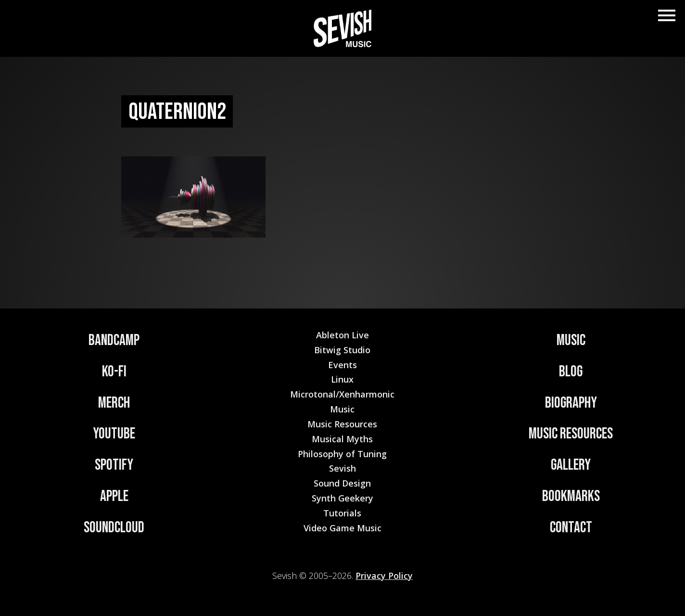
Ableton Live (342, 335)
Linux (342, 379)
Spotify (114, 465)
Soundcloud (114, 528)
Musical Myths (342, 439)
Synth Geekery (342, 498)
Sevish (342, 468)
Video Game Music (342, 528)
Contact (571, 528)
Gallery (571, 465)
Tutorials (342, 513)
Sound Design (342, 483)
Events (342, 365)
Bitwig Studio (342, 350)
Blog (571, 372)
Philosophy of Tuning (342, 454)
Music (571, 340)
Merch (114, 403)
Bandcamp (114, 340)
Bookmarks (571, 496)
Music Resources (571, 434)
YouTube (114, 434)
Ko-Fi (114, 372)
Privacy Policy (384, 576)
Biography (571, 403)
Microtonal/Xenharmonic (342, 394)
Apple (114, 496)
